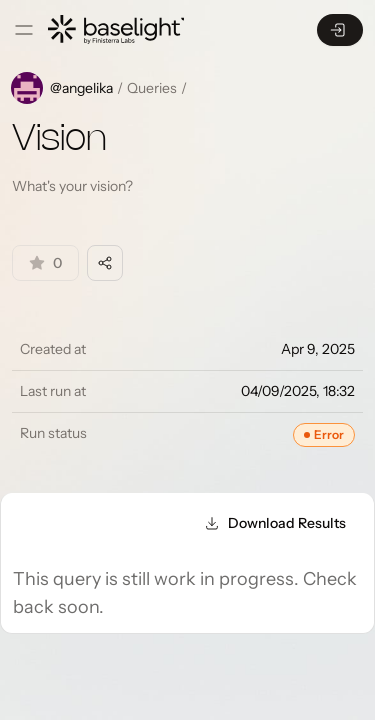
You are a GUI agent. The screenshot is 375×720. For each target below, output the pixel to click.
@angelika (81, 88)
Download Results (275, 523)
